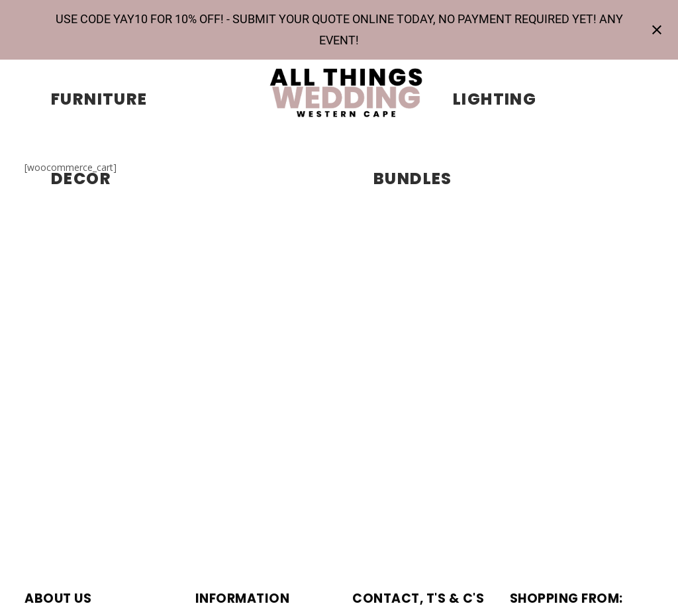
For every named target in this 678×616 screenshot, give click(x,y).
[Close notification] (657, 30)
